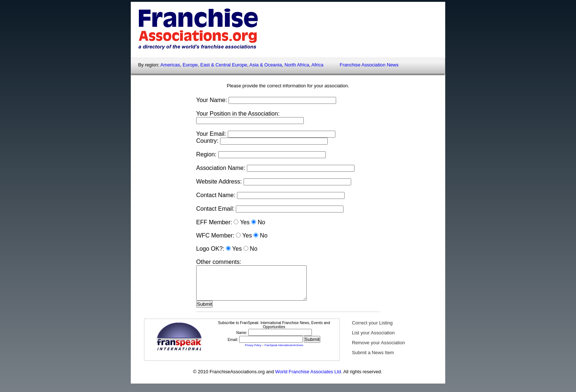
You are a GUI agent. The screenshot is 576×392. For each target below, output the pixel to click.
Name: (242, 339)
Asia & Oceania (266, 65)
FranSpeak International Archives (284, 352)
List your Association (373, 339)
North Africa (297, 65)
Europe (190, 65)
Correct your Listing (372, 329)
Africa (318, 65)
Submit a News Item (373, 359)
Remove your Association (378, 349)
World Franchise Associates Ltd (308, 378)
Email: (233, 346)
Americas (170, 65)
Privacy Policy (253, 352)
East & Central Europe (224, 65)
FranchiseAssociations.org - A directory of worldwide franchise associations (195, 29)
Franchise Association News (369, 65)
